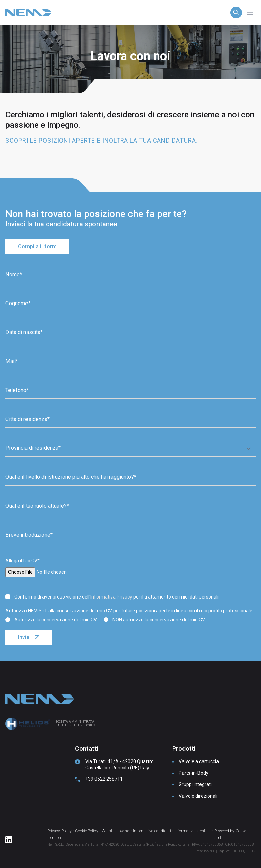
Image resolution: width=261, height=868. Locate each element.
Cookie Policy (87, 831)
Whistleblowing (116, 831)
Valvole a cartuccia (199, 761)
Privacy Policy (59, 831)
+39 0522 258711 (104, 779)
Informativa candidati (152, 831)
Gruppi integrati (195, 784)
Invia (24, 637)
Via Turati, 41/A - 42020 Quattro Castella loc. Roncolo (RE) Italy (119, 765)
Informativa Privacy (111, 597)
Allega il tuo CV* (23, 561)
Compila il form (37, 247)
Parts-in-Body (194, 773)
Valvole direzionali (198, 796)
